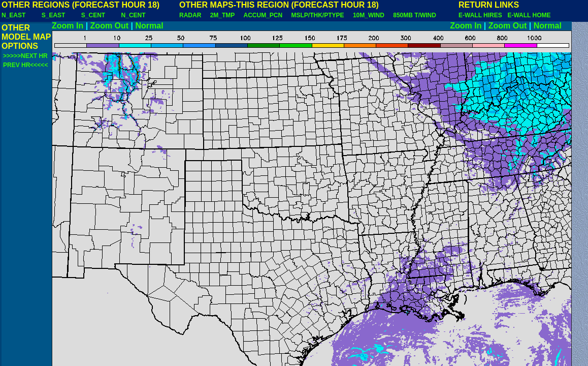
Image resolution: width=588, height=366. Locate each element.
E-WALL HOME (529, 15)
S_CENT (93, 15)
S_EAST (54, 15)
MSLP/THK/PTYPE (318, 15)
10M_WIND (369, 15)
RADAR (190, 15)
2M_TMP (222, 15)
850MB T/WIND (415, 15)
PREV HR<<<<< (25, 65)
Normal (150, 26)
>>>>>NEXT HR (25, 56)
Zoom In (68, 26)
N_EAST (13, 15)
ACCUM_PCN (263, 15)
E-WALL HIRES (482, 15)
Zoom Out (110, 26)
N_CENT (134, 15)
